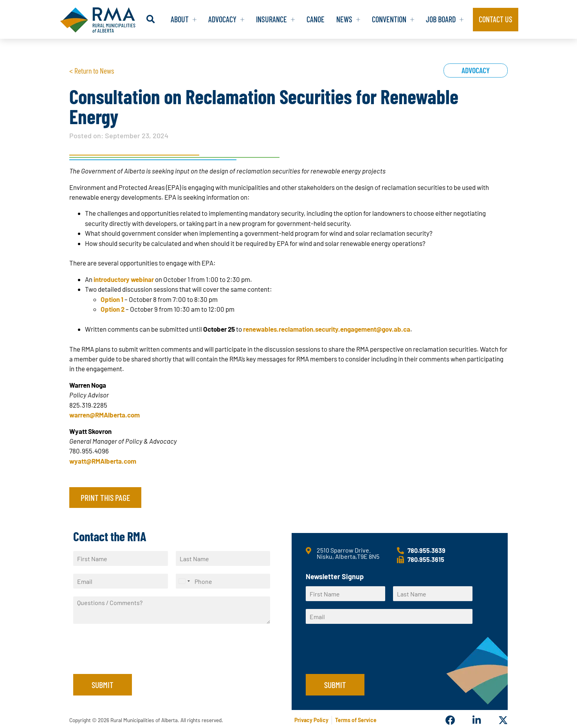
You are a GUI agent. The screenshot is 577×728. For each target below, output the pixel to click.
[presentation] (133, 661)
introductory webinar (124, 279)
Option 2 (113, 309)
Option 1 (112, 299)
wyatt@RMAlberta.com (103, 461)
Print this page (105, 497)
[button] (141, 19)
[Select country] (184, 581)
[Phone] (223, 581)
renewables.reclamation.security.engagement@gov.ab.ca (327, 329)
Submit (103, 685)
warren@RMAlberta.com (105, 415)
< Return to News (92, 70)
